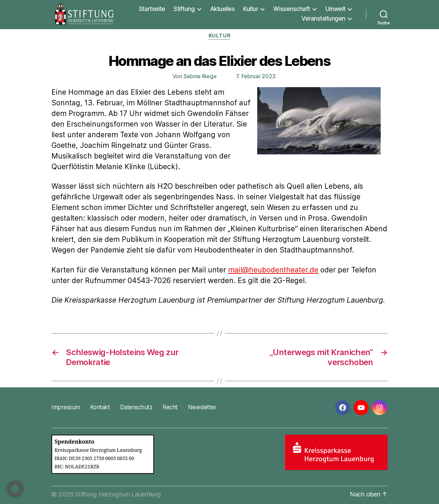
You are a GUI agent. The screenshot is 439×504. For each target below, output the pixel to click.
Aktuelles (223, 9)
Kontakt (100, 407)
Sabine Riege (200, 76)
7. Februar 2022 (256, 76)
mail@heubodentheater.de (273, 270)
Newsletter (202, 407)
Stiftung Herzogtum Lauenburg (118, 494)
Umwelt (335, 9)
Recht (170, 407)
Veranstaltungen (323, 19)
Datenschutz (136, 407)
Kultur (251, 9)
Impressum (66, 407)
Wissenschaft (292, 9)
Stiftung (184, 9)
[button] (15, 489)
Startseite (152, 9)
